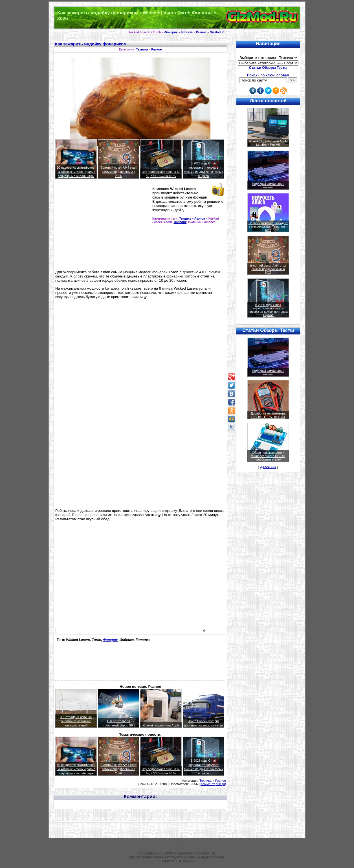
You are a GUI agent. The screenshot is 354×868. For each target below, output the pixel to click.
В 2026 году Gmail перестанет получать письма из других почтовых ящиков (268, 310)
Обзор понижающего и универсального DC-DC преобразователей (268, 456)
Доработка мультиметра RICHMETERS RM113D (268, 415)
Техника (187, 32)
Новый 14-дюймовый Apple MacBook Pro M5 (268, 143)
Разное (201, 32)
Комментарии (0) (213, 784)
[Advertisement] (103, 227)
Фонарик (171, 32)
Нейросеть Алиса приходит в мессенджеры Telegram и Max (268, 226)
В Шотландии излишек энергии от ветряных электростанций (76, 721)
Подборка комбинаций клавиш (268, 186)
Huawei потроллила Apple (161, 725)
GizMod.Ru (218, 32)
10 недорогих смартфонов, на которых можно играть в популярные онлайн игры (76, 172)
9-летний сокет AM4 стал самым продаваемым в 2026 (118, 172)
